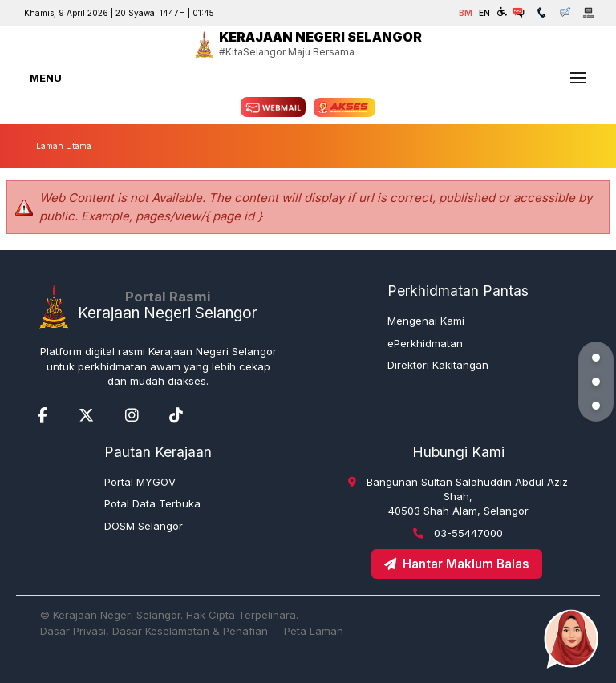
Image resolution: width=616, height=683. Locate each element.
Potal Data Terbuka (152, 503)
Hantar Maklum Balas (457, 564)
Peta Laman (314, 631)
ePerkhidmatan (425, 343)
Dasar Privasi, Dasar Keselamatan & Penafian (154, 631)
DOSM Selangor (144, 526)
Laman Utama (64, 146)
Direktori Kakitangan (438, 365)
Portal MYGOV (140, 482)
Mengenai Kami (426, 321)
